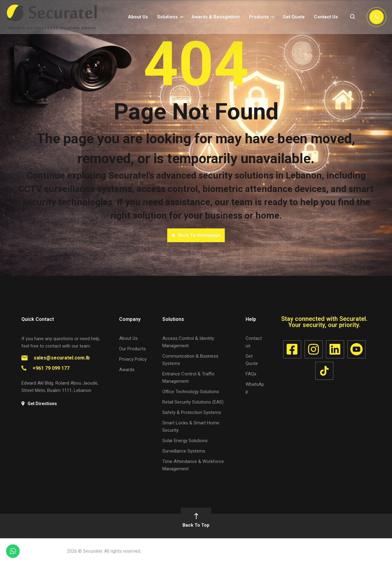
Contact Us (326, 17)
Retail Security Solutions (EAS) (193, 402)
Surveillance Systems (184, 451)
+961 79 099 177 (51, 368)
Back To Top (196, 521)
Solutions (167, 17)
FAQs (251, 374)
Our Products (132, 349)
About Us (138, 17)
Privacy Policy (133, 359)
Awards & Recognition (216, 17)
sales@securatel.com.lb (62, 358)
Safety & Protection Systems (192, 412)
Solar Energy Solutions (185, 441)
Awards (127, 370)
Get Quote (294, 17)
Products (259, 17)
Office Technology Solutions (191, 392)
